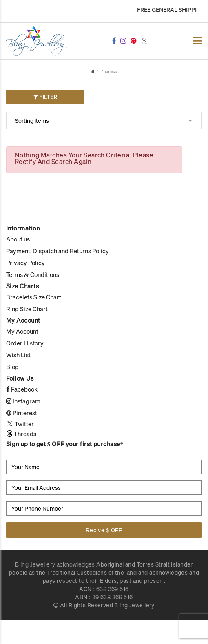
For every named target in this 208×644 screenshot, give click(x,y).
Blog (12, 367)
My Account (22, 331)
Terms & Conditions (33, 274)
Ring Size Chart (27, 309)
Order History (25, 343)
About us (18, 239)
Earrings (111, 71)
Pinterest (22, 413)
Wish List (18, 355)
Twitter (20, 424)
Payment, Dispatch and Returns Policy (58, 251)
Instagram (23, 401)
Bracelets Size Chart (34, 297)
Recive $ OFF (104, 530)
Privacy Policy (25, 263)
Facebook (22, 389)
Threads (21, 434)
